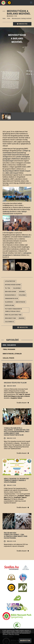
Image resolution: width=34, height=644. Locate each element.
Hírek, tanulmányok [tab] (9, 345)
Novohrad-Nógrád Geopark (13, 285)
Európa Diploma (9, 305)
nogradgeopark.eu (10, 295)
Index (4, 18)
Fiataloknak (22, 295)
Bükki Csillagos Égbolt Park (13, 315)
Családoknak (17, 288)
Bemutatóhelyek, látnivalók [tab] (12, 354)
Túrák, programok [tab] (9, 349)
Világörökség (9, 302)
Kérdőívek (21, 318)
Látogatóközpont (10, 281)
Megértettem (25, 640)
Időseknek (22, 292)
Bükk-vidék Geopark (10, 292)
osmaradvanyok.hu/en (11, 299)
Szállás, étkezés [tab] (8, 358)
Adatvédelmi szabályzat (8, 637)
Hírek (9, 18)
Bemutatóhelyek (20, 302)
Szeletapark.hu (9, 322)
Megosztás (22, 24)
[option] (17, 74)
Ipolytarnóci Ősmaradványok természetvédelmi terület (13, 310)
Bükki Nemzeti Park (10, 318)
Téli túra (8, 288)
